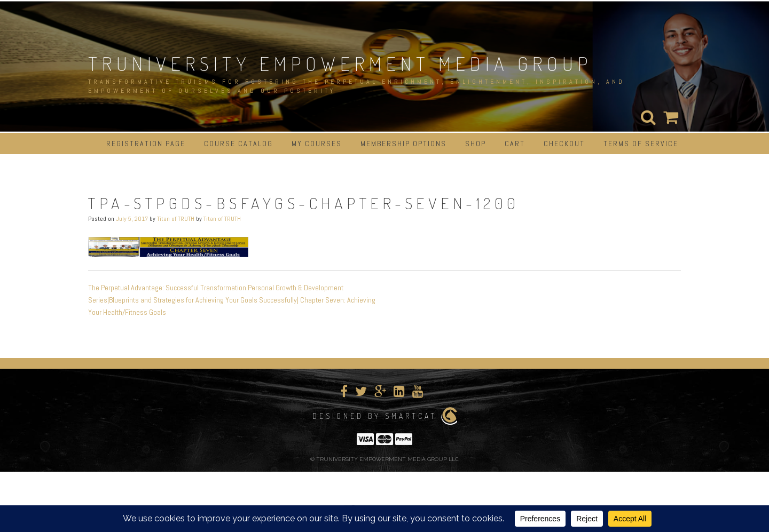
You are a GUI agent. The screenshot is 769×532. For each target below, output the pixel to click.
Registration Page (146, 144)
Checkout (564, 144)
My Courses (317, 144)
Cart (515, 144)
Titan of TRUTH (176, 219)
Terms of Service (641, 144)
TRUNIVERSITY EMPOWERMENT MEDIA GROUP (340, 63)
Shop (476, 144)
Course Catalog (238, 144)
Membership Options (403, 144)
